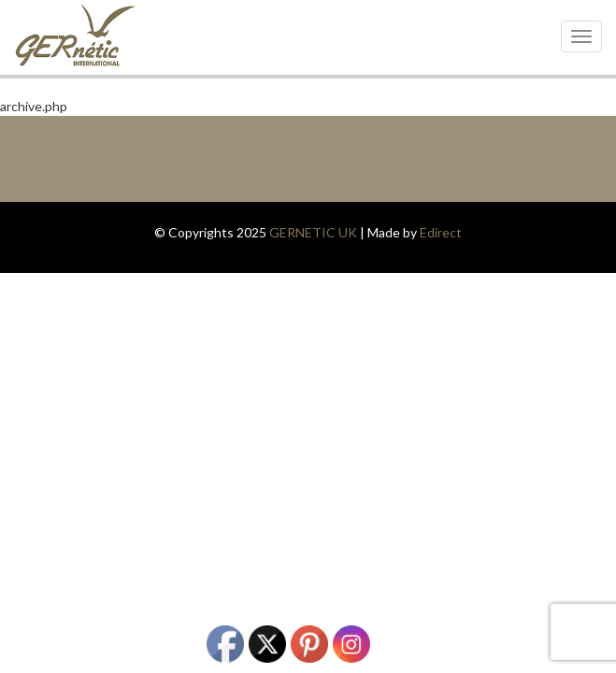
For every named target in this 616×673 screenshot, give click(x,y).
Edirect (441, 232)
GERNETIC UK (313, 232)
